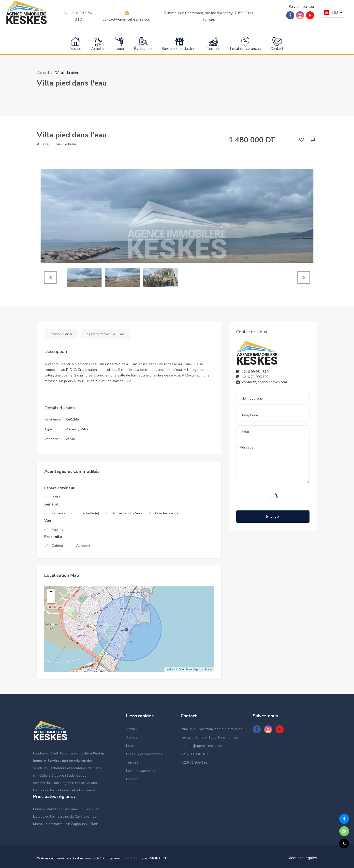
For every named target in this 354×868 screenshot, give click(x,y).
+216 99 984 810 (79, 16)
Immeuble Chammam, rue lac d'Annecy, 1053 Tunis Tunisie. (209, 16)
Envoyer (273, 516)
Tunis (44, 144)
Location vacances (141, 770)
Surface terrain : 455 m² (106, 334)
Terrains (133, 762)
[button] (333, 13)
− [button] (51, 599)
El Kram (56, 144)
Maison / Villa (61, 334)
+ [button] (51, 592)
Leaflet (170, 669)
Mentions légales (302, 857)
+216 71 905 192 (194, 762)
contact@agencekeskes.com (127, 16)
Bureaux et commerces (144, 754)
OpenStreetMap (188, 669)
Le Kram (70, 144)
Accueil (43, 72)
